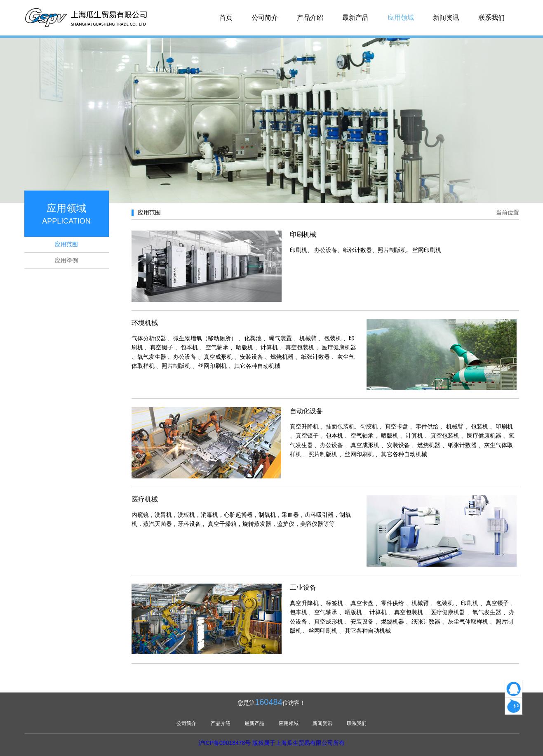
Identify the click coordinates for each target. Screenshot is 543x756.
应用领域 (401, 18)
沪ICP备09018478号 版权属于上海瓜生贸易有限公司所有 (272, 743)
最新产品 (355, 18)
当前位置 (508, 212)
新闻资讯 (446, 18)
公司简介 (265, 18)
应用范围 (66, 244)
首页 (226, 18)
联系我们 (491, 18)
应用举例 (66, 260)
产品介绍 (310, 18)
